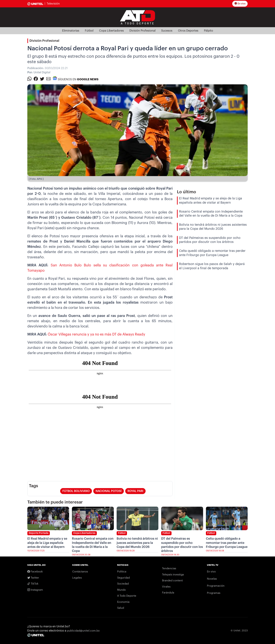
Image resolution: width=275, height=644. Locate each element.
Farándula (168, 593)
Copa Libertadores (111, 31)
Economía (123, 602)
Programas (214, 593)
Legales (77, 578)
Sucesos (167, 31)
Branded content (172, 581)
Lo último (187, 192)
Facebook (35, 572)
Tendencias (169, 568)
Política (122, 572)
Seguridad (123, 578)
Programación (216, 586)
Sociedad (123, 584)
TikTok (33, 584)
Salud (121, 608)
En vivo (240, 4)
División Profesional (142, 31)
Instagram (35, 590)
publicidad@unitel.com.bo (83, 631)
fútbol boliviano (76, 491)
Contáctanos (80, 572)
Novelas (212, 579)
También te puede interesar (55, 502)
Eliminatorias (71, 31)
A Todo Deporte (127, 596)
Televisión (53, 4)
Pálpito (209, 31)
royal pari (135, 491)
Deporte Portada (39, 533)
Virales (166, 587)
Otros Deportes (188, 31)
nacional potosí (109, 491)
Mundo (121, 590)
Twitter (33, 578)
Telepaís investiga (173, 575)
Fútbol (89, 31)
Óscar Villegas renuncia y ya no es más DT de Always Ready (96, 334)
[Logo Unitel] (137, 17)
